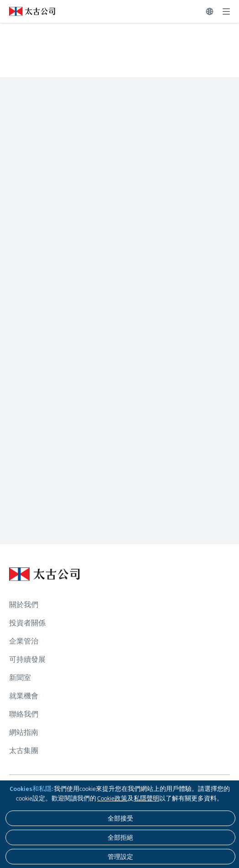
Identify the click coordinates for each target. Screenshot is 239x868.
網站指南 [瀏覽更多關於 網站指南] (24, 732)
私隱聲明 (146, 798)
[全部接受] (120, 818)
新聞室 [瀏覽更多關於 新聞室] (20, 678)
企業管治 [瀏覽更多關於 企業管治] (24, 641)
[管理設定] (120, 857)
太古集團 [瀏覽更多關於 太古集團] (24, 751)
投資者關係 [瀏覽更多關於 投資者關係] (27, 623)
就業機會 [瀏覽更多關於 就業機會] (24, 696)
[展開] (226, 11)
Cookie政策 (112, 798)
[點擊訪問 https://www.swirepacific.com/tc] (28, 11)
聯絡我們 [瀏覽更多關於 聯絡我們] (24, 714)
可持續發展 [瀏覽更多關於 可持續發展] (27, 659)
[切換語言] (210, 11)
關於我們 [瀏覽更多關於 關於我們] (24, 605)
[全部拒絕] (120, 837)
